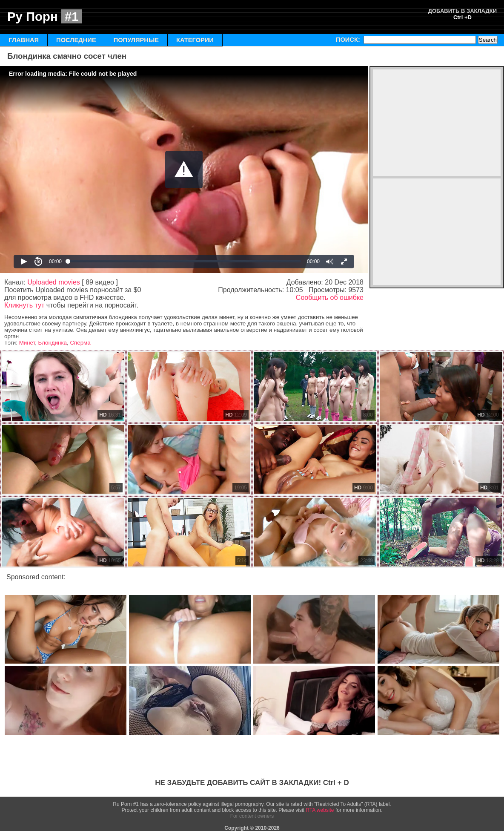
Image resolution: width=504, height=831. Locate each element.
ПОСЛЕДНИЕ (76, 40)
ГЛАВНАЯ (24, 40)
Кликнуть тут (24, 305)
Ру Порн (45, 16)
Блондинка (53, 343)
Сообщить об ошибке (330, 298)
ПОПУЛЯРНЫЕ (136, 40)
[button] (184, 170)
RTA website (320, 810)
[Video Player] (184, 170)
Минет (27, 343)
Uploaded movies (54, 282)
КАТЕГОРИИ (195, 40)
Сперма (80, 343)
